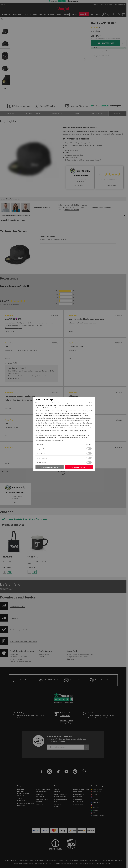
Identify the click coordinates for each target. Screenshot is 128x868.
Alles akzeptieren (79, 467)
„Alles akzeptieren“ (77, 423)
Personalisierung (42, 458)
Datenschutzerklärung (43, 440)
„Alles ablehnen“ (71, 416)
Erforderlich (40, 444)
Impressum (59, 440)
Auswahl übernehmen (50, 467)
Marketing (40, 453)
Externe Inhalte (41, 462)
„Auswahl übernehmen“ (81, 430)
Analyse (39, 449)
